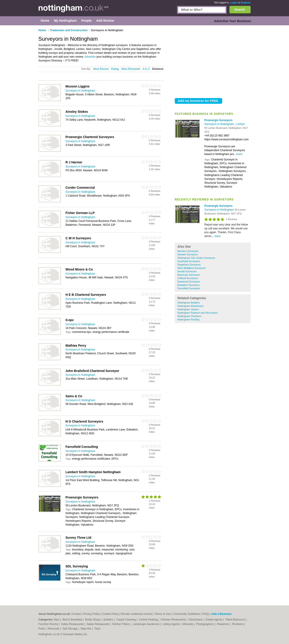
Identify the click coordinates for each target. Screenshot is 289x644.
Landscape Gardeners (146, 624)
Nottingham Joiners (188, 309)
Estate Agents (214, 620)
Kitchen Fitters (121, 624)
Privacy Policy (92, 614)
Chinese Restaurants (174, 620)
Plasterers (223, 624)
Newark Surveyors (188, 254)
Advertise (90, 57)
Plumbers (238, 624)
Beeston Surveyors (188, 251)
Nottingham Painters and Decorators (198, 313)
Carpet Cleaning (126, 620)
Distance (158, 69)
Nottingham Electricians (191, 306)
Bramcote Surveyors (189, 275)
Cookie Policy (110, 614)
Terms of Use (163, 614)
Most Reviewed (131, 69)
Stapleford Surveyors (189, 265)
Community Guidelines (187, 614)
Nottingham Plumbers (189, 316)
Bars (57, 620)
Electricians (196, 620)
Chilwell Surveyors (188, 278)
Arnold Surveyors (187, 271)
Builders (109, 620)
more (239, 154)
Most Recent (101, 69)
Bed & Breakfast (73, 620)
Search (240, 9)
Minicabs (188, 624)
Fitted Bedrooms (236, 620)
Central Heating (149, 620)
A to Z (146, 69)
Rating (115, 69)
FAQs (206, 614)
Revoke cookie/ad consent (137, 614)
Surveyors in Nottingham (220, 124)
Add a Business (221, 614)
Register (246, 2)
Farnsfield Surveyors (189, 288)
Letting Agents (171, 624)
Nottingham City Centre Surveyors (196, 258)
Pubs (42, 629)
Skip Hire (86, 629)
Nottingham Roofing (188, 320)
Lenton (241, 124)
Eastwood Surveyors (189, 282)
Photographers (205, 624)
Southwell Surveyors (189, 261)
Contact (76, 614)
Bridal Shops (93, 620)
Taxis (97, 629)
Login (234, 2)
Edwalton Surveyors (189, 285)
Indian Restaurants (73, 624)
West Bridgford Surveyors (192, 268)
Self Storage (70, 629)
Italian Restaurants (98, 624)
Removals (54, 629)
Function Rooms (49, 624)
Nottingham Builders (189, 303)
